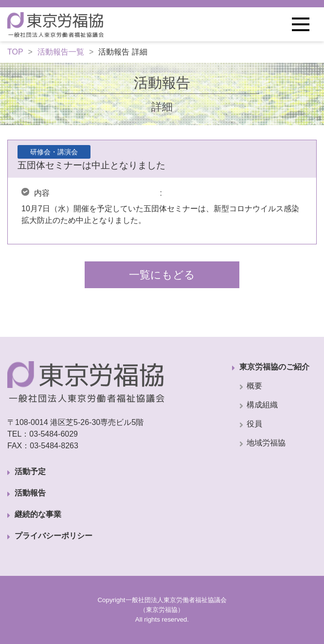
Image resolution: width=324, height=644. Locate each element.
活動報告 (30, 493)
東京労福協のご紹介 (274, 367)
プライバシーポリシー (54, 536)
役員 (254, 424)
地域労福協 (266, 443)
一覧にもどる (162, 275)
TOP (15, 52)
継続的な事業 (38, 514)
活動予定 (30, 471)
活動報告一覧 (61, 52)
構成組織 (262, 405)
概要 (254, 386)
